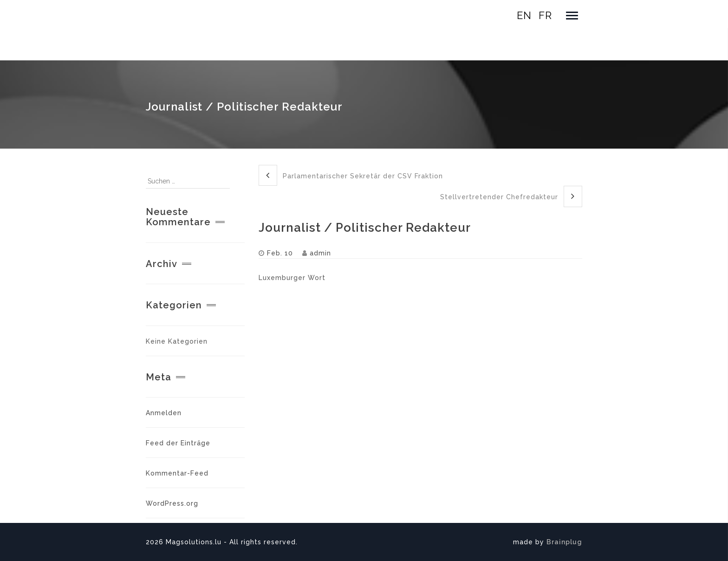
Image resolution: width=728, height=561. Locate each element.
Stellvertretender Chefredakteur (511, 196)
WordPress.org (172, 503)
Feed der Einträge (178, 443)
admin (320, 253)
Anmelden (164, 413)
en (524, 15)
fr (545, 15)
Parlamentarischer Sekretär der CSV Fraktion (351, 175)
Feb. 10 (280, 253)
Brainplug (564, 542)
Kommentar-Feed (177, 473)
